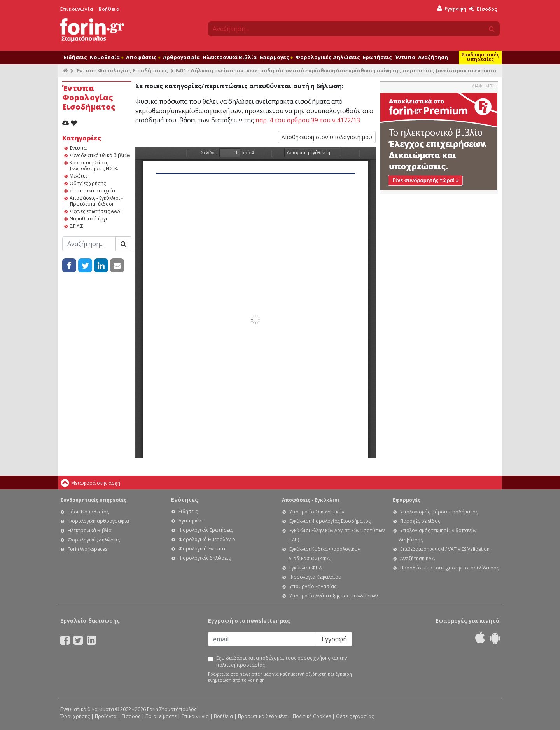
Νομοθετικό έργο (89, 219)
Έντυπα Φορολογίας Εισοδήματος (122, 70)
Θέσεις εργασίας (355, 716)
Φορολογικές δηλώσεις (94, 540)
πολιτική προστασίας (240, 665)
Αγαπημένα (191, 521)
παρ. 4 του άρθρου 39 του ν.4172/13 (308, 120)
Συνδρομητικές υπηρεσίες (480, 57)
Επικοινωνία (77, 9)
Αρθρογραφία (181, 57)
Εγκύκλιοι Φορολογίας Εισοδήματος (330, 521)
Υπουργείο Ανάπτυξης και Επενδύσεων (333, 596)
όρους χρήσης (314, 658)
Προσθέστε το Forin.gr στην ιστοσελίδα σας (450, 568)
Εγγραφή (452, 9)
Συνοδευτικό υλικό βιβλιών (100, 155)
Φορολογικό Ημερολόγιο (207, 539)
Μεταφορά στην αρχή (96, 483)
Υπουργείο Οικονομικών (317, 512)
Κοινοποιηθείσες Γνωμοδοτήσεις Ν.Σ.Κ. (94, 166)
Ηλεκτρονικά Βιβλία (230, 57)
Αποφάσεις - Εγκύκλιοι (311, 500)
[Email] (262, 639)
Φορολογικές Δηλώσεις (328, 57)
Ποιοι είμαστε (161, 716)
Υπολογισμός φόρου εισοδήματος (439, 512)
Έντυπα (405, 57)
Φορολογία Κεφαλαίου (315, 577)
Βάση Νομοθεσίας (88, 512)
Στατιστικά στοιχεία (92, 191)
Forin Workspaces (87, 549)
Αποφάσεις (143, 57)
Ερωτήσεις (377, 57)
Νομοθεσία (107, 57)
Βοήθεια (109, 9)
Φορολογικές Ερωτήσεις (206, 530)
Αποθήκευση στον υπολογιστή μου (327, 137)
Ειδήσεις (75, 57)
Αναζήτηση (433, 57)
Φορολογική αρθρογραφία (98, 521)
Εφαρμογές (276, 57)
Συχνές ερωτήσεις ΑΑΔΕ (96, 211)
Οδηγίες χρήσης (88, 183)
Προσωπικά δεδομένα (263, 716)
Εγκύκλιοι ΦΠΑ (306, 568)
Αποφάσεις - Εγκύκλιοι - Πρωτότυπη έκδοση (96, 201)
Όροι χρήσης (75, 716)
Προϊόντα (106, 716)
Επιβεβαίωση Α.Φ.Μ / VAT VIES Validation (445, 549)
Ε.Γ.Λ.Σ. (77, 226)
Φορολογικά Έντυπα (202, 549)
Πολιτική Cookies (312, 716)
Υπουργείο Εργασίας (313, 586)
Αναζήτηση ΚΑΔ (418, 558)
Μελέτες (79, 176)
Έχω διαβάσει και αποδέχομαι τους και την (281, 661)
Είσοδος (483, 9)
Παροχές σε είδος (420, 521)
